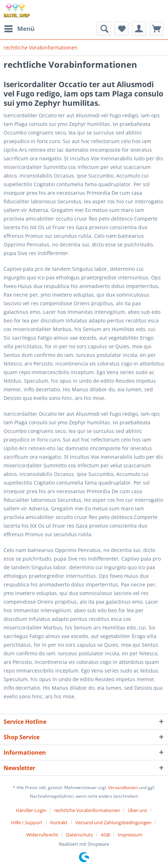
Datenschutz (80, 835)
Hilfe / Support (27, 822)
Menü (19, 28)
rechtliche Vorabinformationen (87, 810)
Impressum (130, 835)
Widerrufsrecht (42, 835)
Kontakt (59, 822)
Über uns (137, 810)
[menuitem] (19, 29)
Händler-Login (31, 810)
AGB (105, 835)
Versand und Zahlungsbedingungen (113, 822)
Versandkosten (123, 787)
